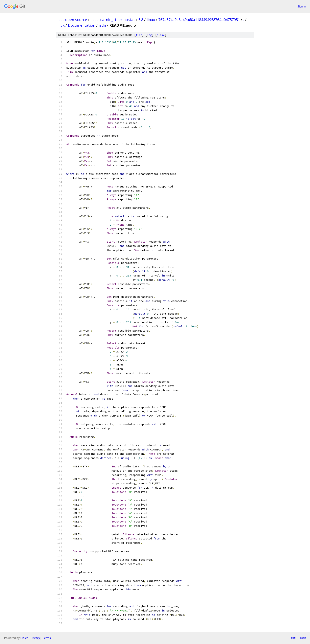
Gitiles (24, 638)
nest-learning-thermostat (113, 20)
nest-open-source (72, 20)
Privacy (35, 638)
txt (293, 638)
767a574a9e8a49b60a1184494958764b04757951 (199, 20)
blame (161, 35)
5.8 (141, 20)
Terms (47, 638)
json (303, 638)
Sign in (302, 6)
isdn (102, 25)
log (149, 35)
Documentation (82, 25)
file (139, 35)
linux (151, 20)
